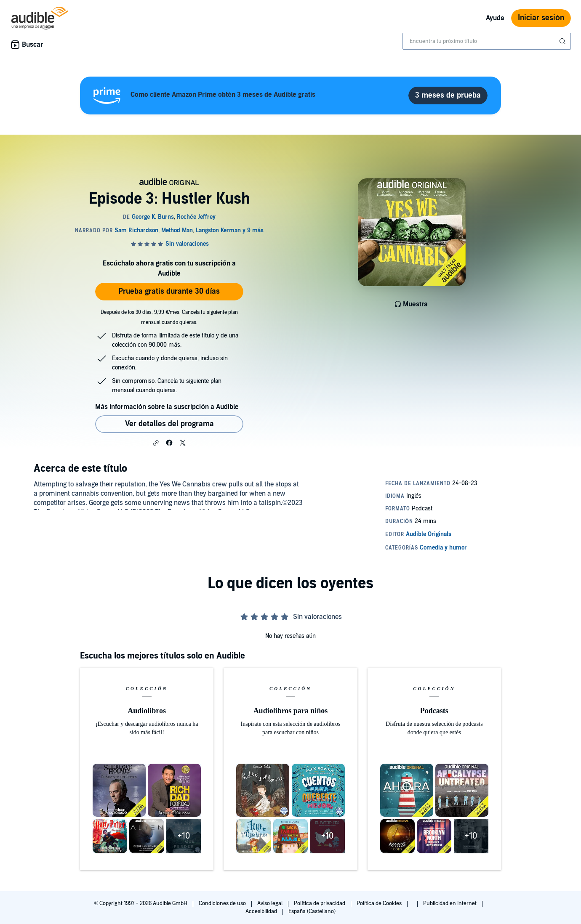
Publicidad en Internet (450, 903)
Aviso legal (271, 903)
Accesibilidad (262, 911)
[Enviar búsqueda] (563, 41)
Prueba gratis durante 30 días (169, 291)
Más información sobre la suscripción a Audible (167, 407)
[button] (156, 443)
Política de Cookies (380, 903)
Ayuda (495, 18)
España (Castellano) (312, 911)
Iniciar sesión (541, 18)
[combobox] (487, 41)
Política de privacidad (320, 903)
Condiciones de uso (223, 903)
